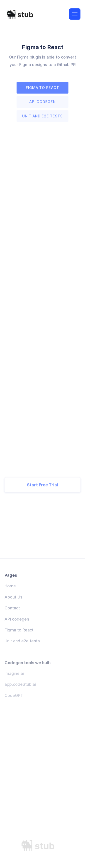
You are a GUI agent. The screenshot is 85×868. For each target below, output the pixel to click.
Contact (12, 608)
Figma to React (19, 630)
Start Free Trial (42, 489)
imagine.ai (14, 673)
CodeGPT (14, 695)
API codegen (17, 619)
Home (10, 586)
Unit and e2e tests (22, 641)
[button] (75, 13)
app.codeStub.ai (20, 684)
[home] (23, 14)
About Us (13, 597)
